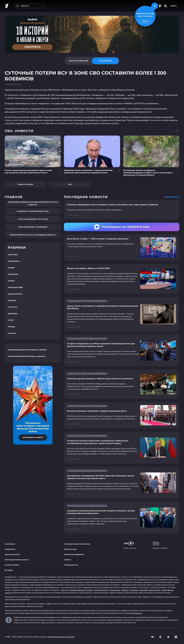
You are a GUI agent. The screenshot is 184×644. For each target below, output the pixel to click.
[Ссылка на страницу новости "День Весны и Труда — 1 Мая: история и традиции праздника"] (122, 247)
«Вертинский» (155, 590)
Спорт (11, 320)
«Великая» (144, 590)
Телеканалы (137, 613)
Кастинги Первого (12, 565)
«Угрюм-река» (115, 590)
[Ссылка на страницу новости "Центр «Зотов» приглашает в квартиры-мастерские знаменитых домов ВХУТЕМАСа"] (122, 314)
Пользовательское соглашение (77, 544)
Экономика (14, 261)
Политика (13, 255)
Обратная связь (70, 549)
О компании (10, 544)
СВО (70, 184)
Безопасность (15, 294)
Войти (174, 6)
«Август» (64, 590)
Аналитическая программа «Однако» (27, 356)
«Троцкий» (134, 590)
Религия (12, 301)
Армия (11, 281)
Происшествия (15, 287)
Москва (12, 333)
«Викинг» (125, 590)
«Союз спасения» (101, 590)
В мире (11, 268)
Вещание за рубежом (160, 545)
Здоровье (13, 314)
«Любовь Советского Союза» (81, 590)
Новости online (25, 184)
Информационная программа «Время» (27, 350)
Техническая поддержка (74, 555)
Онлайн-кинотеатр (12, 555)
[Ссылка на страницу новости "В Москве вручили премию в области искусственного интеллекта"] (122, 384)
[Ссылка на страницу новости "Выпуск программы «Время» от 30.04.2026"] (122, 279)
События (67, 560)
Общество (13, 274)
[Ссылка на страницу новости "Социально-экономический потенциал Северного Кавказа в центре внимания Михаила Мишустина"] (122, 518)
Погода (12, 327)
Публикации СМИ (71, 565)
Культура (13, 307)
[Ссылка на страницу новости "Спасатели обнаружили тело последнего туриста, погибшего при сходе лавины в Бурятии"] (122, 210)
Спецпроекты (10, 549)
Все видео (9, 570)
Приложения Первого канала (17, 560)
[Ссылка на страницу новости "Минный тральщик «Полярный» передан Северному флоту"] (122, 415)
